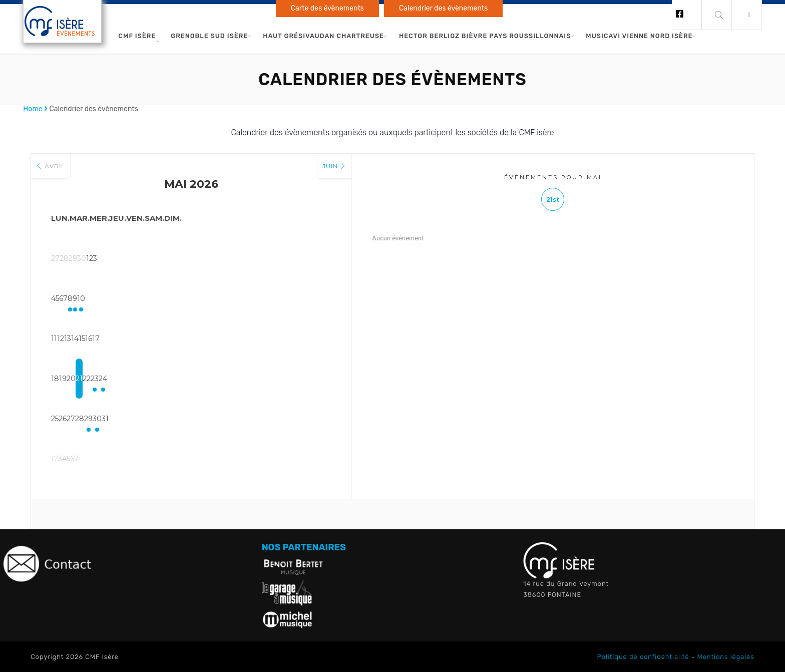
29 (232, 419)
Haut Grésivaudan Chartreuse (323, 36)
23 (271, 379)
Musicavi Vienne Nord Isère (639, 36)
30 (271, 419)
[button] (747, 15)
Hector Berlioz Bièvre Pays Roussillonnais (485, 36)
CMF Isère (137, 36)
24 (312, 379)
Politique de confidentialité (643, 657)
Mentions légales (726, 657)
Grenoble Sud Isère (209, 36)
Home (33, 109)
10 (311, 298)
